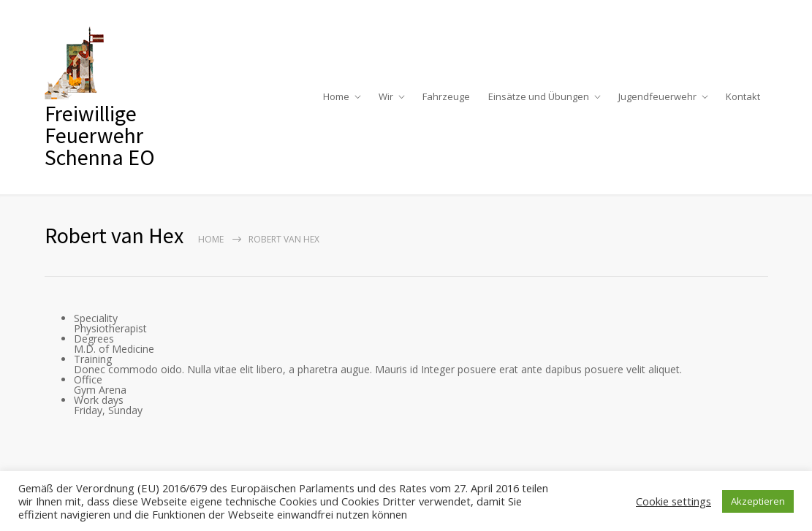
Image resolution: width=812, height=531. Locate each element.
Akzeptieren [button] (758, 501)
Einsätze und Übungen (539, 96)
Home (336, 96)
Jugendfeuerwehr (657, 96)
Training (93, 359)
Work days (99, 400)
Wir (386, 96)
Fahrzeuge (446, 96)
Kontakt (743, 96)
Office (88, 379)
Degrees (94, 339)
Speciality (96, 318)
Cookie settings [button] (673, 501)
